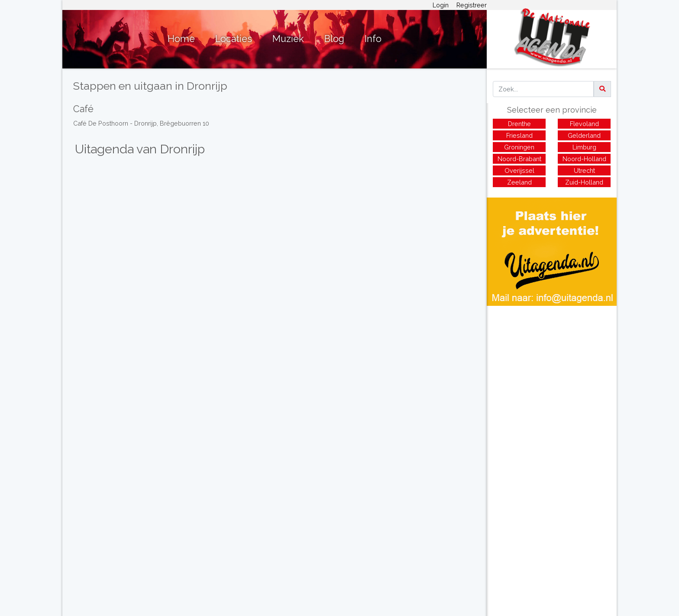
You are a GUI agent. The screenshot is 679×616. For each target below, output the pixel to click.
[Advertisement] (552, 366)
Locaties (234, 39)
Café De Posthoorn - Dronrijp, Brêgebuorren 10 (141, 123)
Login (441, 5)
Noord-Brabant (519, 159)
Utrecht (584, 170)
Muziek (288, 39)
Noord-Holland (584, 159)
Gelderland (584, 135)
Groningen (519, 147)
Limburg (584, 147)
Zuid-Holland (584, 182)
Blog (334, 39)
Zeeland (519, 182)
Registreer (472, 5)
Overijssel (519, 170)
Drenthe (519, 124)
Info (373, 39)
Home (181, 39)
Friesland (519, 135)
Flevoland (584, 124)
